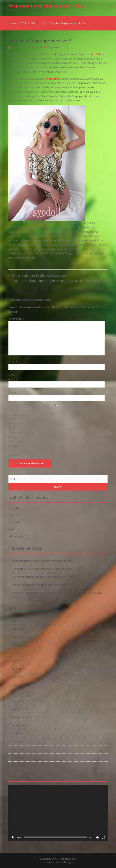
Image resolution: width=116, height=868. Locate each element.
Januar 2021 (19, 685)
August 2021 (19, 645)
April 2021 (18, 669)
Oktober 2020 (20, 709)
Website (13, 392)
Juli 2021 (17, 653)
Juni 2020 (17, 741)
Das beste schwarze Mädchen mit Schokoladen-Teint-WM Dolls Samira (53, 585)
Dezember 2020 (22, 693)
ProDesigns (67, 862)
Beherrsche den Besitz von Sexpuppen (40, 276)
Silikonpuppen (16, 536)
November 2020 (22, 701)
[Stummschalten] (98, 837)
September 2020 (22, 717)
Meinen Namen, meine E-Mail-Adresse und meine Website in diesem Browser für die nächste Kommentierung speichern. (17, 432)
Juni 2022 (17, 621)
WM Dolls (14, 515)
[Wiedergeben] (13, 837)
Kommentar (16, 319)
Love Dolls (15, 522)
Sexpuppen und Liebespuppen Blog (46, 6)
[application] (58, 813)
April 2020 (18, 757)
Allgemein (54, 47)
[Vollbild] (103, 837)
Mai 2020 (17, 749)
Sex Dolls (14, 508)
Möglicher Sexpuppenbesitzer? (40, 41)
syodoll (39, 47)
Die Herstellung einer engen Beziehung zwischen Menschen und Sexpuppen (61, 283)
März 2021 (18, 677)
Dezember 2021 (22, 637)
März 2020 (18, 765)
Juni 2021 (17, 661)
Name (13, 361)
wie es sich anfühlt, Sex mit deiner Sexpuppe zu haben (44, 577)
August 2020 (19, 725)
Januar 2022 (19, 629)
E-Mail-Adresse (14, 377)
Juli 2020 (17, 733)
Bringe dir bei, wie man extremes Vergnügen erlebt (42, 569)
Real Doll (14, 529)
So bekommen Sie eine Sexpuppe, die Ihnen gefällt (41, 561)
